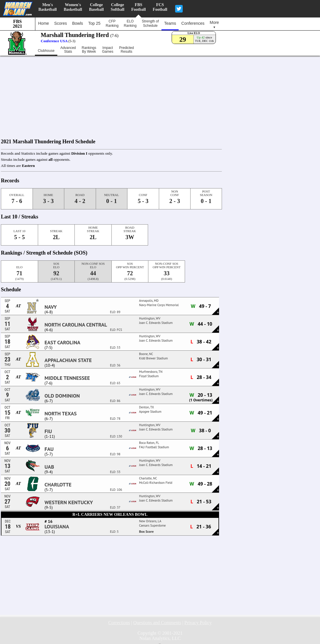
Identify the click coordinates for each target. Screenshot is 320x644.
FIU (48, 431)
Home (43, 23)
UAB (49, 467)
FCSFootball (160, 7)
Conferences (193, 23)
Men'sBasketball (48, 7)
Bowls (78, 23)
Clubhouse (46, 51)
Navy (51, 307)
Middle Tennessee (67, 378)
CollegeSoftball (118, 7)
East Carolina (62, 343)
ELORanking (130, 23)
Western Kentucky (69, 502)
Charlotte (58, 485)
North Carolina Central (76, 325)
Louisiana (57, 527)
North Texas (61, 414)
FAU (49, 449)
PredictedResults (126, 50)
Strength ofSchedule (150, 23)
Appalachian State (68, 360)
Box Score (146, 531)
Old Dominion (62, 396)
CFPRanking (112, 23)
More (214, 24)
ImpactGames (108, 50)
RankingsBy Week (89, 50)
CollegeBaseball (96, 7)
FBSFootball (138, 7)
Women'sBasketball (73, 7)
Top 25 (94, 23)
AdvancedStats (68, 50)
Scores (61, 23)
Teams (170, 23)
